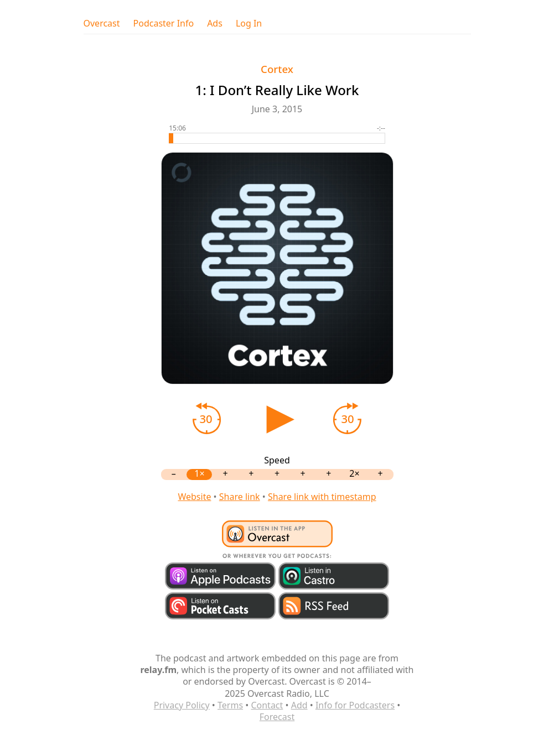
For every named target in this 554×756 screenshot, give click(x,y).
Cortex (277, 69)
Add (299, 705)
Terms (230, 705)
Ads (215, 24)
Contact (267, 705)
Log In (249, 24)
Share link (240, 497)
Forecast (277, 717)
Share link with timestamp (322, 497)
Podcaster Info (164, 24)
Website (194, 497)
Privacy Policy (182, 705)
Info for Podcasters (355, 705)
